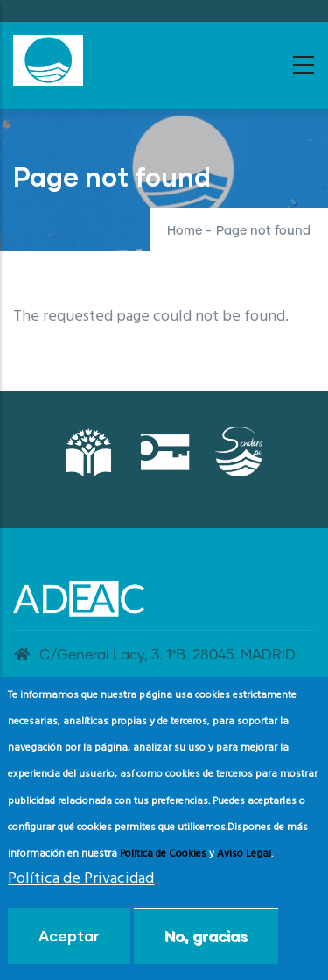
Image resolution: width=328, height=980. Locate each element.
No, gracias (206, 945)
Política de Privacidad (81, 888)
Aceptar (69, 945)
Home (185, 231)
